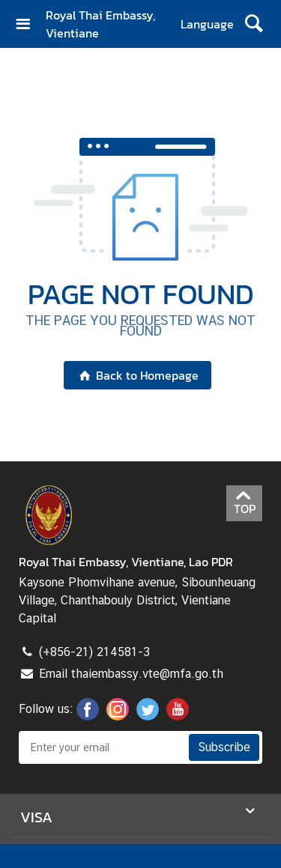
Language (207, 24)
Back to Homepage (138, 375)
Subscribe (224, 747)
